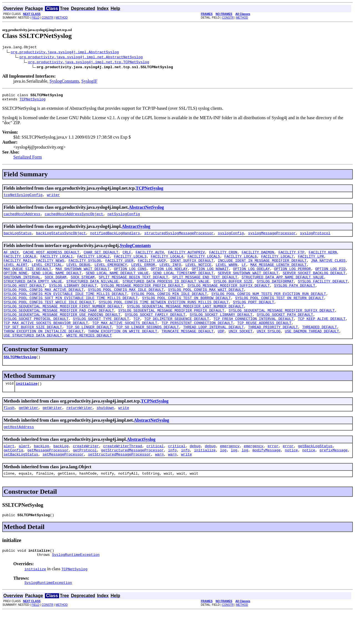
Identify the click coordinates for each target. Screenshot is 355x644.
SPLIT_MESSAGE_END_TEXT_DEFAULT (205, 288)
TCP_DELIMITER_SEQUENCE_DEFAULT (177, 338)
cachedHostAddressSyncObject (74, 218)
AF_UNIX (11, 258)
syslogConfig (231, 238)
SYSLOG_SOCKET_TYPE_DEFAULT (101, 338)
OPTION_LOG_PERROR (292, 278)
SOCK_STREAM (83, 288)
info (172, 477)
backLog (41, 472)
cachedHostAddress (22, 218)
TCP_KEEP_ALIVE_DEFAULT (322, 338)
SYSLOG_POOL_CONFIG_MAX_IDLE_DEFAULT (126, 303)
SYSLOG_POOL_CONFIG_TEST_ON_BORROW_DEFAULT (186, 313)
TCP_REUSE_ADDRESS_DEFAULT (264, 343)
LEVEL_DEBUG (78, 273)
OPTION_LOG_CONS (130, 278)
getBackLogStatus (315, 472)
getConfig (13, 477)
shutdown (105, 432)
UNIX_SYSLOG (269, 353)
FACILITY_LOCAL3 (130, 263)
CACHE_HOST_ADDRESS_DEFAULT (51, 258)
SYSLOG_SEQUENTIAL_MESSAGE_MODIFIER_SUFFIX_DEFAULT (282, 328)
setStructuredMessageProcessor (119, 482)
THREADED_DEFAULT (319, 348)
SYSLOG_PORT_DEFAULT (253, 318)
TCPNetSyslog (32, 101)
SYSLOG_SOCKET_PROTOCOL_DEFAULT (36, 338)
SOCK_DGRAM (55, 288)
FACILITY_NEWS (50, 268)
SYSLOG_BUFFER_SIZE (233, 293)
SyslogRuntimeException (76, 586)
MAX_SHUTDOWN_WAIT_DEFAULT (83, 278)
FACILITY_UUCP (152, 268)
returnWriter (79, 432)
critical (155, 472)
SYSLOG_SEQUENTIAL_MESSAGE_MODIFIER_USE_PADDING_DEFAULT (62, 333)
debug (195, 472)
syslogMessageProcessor (272, 238)
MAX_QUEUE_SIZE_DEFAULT (27, 278)
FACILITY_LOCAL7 (277, 263)
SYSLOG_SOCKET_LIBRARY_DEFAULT (221, 333)
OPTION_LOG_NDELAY (169, 278)
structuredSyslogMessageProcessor (179, 238)
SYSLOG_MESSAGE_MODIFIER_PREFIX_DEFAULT (142, 298)
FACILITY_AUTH (150, 258)
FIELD (35, 18)
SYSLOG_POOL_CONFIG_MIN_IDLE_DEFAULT (169, 308)
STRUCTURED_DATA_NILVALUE (92, 293)
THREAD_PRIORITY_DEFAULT (273, 348)
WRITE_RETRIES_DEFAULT (89, 358)
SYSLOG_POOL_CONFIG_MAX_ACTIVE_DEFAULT (44, 303)
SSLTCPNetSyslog (20, 380)
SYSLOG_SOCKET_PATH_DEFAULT (285, 333)
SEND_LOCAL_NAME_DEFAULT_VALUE (117, 283)
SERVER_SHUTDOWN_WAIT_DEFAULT (248, 283)
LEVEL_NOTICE (198, 273)
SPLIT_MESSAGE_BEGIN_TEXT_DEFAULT (133, 288)
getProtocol (85, 477)
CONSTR (47, 18)
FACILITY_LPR (311, 263)
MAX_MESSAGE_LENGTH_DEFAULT (278, 273)
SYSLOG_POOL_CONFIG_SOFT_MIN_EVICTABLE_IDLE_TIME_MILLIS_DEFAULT (71, 313)
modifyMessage (266, 477)
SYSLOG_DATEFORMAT (275, 293)
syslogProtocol (315, 238)
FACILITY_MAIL (18, 268)
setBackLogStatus (21, 482)
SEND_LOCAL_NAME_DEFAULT (56, 283)
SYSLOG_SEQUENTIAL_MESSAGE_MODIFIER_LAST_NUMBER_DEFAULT (185, 323)
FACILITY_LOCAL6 (241, 263)
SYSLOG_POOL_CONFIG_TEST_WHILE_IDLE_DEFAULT (49, 318)
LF (244, 273)
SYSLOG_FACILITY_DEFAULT (323, 293)
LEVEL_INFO (170, 273)
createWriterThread (123, 472)
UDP (221, 353)
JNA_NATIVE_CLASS (328, 268)
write (124, 432)
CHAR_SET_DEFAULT (101, 258)
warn (159, 482)
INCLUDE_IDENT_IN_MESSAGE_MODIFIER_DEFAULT (262, 268)
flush (9, 432)
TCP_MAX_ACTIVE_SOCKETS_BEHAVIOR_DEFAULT (46, 343)
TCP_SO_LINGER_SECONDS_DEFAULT (148, 348)
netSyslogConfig (124, 218)
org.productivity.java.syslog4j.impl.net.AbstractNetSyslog (81, 58)
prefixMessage (334, 477)
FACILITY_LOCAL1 (57, 263)
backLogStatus (18, 238)
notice (291, 477)
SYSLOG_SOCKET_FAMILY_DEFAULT (155, 333)
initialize (27, 408)
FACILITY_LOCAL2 (93, 263)
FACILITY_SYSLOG (85, 268)
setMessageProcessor (63, 482)
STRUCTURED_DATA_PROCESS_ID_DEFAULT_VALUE (166, 293)
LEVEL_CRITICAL (47, 273)
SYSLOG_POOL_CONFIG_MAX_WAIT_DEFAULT (206, 303)
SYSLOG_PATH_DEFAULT (295, 298)
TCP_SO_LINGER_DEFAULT (89, 348)
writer (53, 198)
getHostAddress (19, 452)
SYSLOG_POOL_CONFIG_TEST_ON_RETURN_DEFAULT (280, 313)
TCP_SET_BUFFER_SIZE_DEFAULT (33, 348)
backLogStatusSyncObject (61, 238)
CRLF (127, 258)
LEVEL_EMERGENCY (111, 273)
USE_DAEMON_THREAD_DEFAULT (312, 353)
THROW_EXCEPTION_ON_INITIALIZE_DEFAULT (44, 353)
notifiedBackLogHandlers (115, 238)
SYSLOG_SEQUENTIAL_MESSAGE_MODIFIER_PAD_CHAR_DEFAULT (59, 328)
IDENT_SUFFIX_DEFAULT (192, 268)
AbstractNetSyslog (146, 211)
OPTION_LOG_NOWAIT (210, 278)
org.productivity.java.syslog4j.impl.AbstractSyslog (65, 53)
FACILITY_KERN (323, 258)
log (223, 477)
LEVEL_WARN (227, 273)
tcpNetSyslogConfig (23, 198)
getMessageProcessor (48, 477)
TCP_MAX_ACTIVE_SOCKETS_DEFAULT (125, 343)
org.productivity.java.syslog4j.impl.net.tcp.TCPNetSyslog (89, 63)
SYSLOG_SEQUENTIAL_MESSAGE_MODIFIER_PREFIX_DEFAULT (171, 328)
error (273, 472)
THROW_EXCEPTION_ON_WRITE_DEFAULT (123, 353)
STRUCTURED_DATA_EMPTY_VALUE (33, 293)
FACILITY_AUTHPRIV (187, 258)
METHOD (62, 18)
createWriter (86, 472)
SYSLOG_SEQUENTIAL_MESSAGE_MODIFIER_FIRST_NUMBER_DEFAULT (63, 323)
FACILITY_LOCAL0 (20, 263)
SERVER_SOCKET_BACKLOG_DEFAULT (314, 283)
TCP (137, 338)
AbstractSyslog (136, 231)
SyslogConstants (64, 82)
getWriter (29, 432)
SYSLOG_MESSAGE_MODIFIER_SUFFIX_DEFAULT (229, 298)
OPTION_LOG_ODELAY (251, 278)
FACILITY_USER (119, 268)
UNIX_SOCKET (240, 353)
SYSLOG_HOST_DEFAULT (24, 298)
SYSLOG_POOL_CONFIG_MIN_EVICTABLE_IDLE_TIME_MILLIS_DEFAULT (65, 308)
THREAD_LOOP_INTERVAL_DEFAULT (213, 348)
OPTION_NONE (16, 283)
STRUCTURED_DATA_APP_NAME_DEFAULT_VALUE (283, 288)
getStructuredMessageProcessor (132, 477)
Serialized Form (28, 160)
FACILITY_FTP (291, 258)
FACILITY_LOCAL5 (204, 263)
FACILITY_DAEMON (258, 258)
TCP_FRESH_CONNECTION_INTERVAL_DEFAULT (254, 338)
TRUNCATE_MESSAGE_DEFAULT (187, 353)
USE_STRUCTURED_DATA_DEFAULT (33, 358)
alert (9, 472)
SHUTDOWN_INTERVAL (22, 288)
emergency (230, 472)
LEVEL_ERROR (143, 273)
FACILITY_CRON (223, 258)
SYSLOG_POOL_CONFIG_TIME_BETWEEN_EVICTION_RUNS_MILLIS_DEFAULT (164, 318)
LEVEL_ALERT (16, 273)
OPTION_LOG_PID (330, 278)
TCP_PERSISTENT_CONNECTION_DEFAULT (197, 343)
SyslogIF (89, 82)
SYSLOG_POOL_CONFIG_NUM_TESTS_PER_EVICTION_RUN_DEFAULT (269, 308)
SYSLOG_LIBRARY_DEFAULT (73, 298)
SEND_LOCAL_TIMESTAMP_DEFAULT (183, 283)
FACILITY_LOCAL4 (167, 263)
